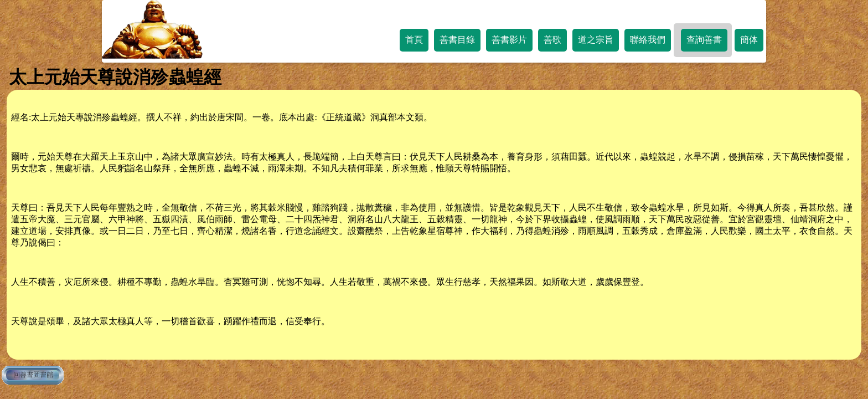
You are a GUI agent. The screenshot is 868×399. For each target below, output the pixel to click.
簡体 (749, 40)
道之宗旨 (596, 40)
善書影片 (509, 40)
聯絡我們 (648, 40)
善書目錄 (457, 40)
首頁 (414, 40)
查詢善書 (704, 40)
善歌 (552, 40)
